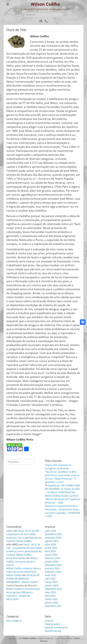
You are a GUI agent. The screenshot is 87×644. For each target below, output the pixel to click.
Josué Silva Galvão (16, 558)
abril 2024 (50, 551)
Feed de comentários (56, 627)
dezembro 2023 (53, 565)
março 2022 (51, 599)
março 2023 (51, 582)
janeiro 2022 (52, 603)
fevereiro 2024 (53, 558)
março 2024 (51, 555)
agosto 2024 (51, 541)
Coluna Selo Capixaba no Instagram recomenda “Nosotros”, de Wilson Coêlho (61, 468)
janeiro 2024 (52, 562)
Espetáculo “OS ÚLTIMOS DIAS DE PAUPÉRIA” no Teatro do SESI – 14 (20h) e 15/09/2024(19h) (63, 489)
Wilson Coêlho (45, 4)
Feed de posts (52, 624)
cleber (10, 531)
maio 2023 (50, 575)
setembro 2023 (53, 572)
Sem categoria (14, 621)
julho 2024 (50, 544)
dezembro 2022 (53, 589)
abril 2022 (50, 596)
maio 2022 (50, 592)
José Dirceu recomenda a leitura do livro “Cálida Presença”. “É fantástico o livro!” (62, 479)
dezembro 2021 (53, 606)
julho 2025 (50, 531)
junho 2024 (51, 548)
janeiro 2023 (52, 585)
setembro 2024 (53, 538)
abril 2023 (50, 579)
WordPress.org (53, 631)
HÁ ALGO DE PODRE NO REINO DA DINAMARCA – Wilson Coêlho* (23, 579)
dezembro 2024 (53, 534)
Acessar (49, 621)
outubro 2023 (52, 568)
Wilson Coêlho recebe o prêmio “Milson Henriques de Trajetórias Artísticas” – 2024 (63, 499)
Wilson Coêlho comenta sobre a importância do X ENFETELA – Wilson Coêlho (24, 572)
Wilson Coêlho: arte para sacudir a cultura (22, 562)
